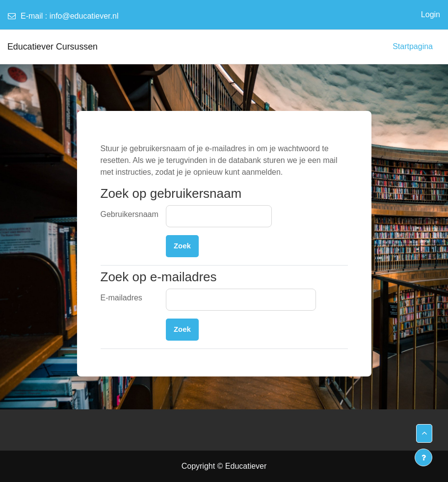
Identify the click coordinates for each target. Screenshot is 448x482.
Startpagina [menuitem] (413, 46)
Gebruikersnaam (130, 214)
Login (431, 14)
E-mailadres (121, 298)
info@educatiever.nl (84, 16)
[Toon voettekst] (423, 457)
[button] (424, 433)
